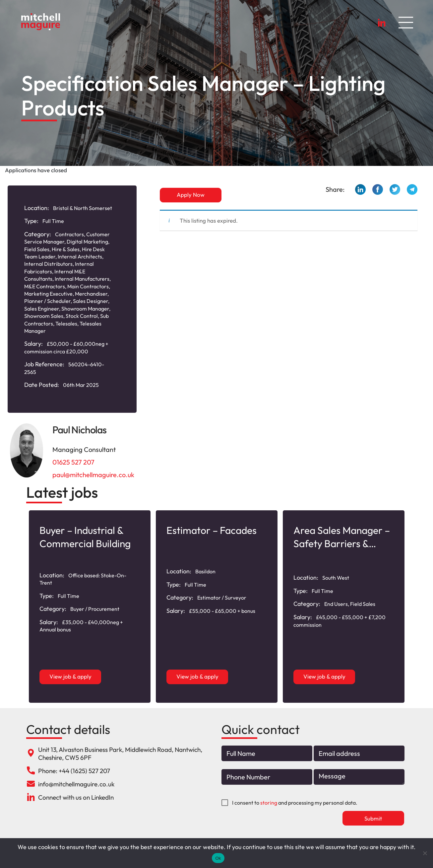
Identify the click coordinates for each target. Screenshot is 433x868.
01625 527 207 (73, 462)
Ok (218, 858)
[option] (90, 607)
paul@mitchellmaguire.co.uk (93, 475)
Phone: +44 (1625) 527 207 (74, 771)
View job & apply (70, 676)
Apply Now (191, 195)
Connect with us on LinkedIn (76, 797)
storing (269, 803)
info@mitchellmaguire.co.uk (76, 784)
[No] (425, 853)
